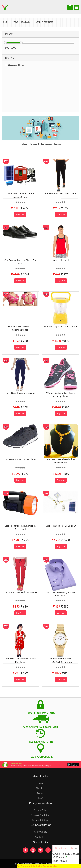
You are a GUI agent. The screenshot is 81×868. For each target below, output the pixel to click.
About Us (40, 788)
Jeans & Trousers (45, 22)
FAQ (40, 798)
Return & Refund (41, 820)
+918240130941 (70, 854)
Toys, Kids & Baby (22, 22)
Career (40, 793)
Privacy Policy (41, 810)
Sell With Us (40, 832)
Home (40, 783)
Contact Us (40, 837)
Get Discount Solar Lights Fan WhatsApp (37, 866)
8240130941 (60, 861)
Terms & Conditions (41, 815)
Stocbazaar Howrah (15, 65)
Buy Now (20, 214)
